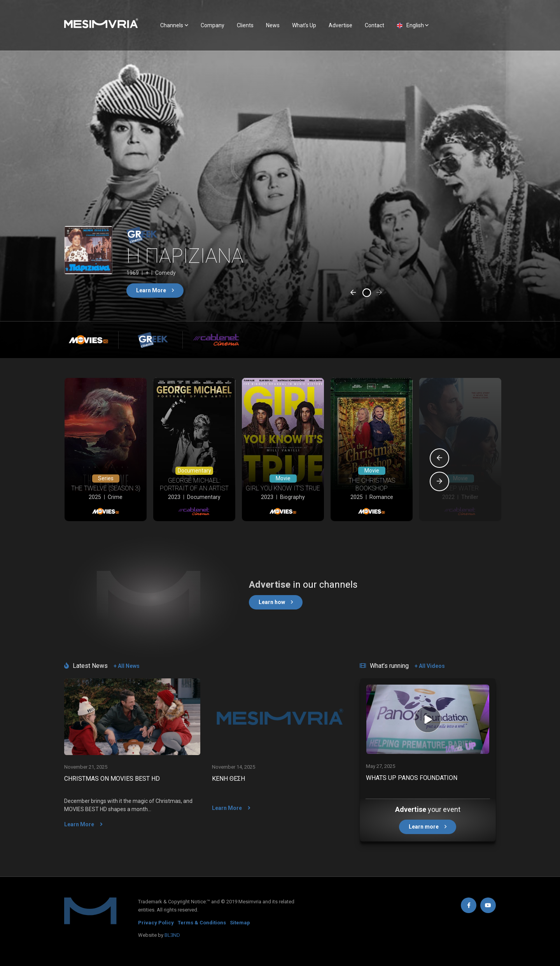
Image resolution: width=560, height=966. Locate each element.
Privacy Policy (156, 923)
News (273, 25)
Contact (374, 25)
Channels (172, 25)
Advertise (340, 25)
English (415, 25)
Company (213, 25)
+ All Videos (430, 666)
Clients (245, 25)
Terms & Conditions (202, 923)
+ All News (127, 666)
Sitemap (240, 923)
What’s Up (304, 25)
